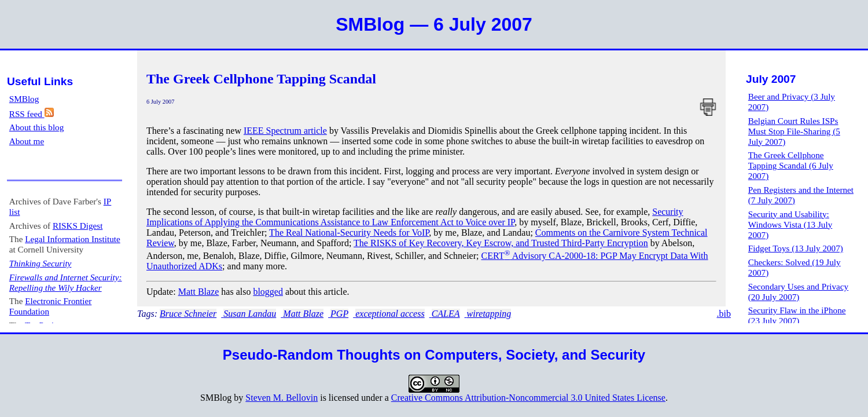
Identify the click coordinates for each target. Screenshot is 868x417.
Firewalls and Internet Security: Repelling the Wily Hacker (66, 282)
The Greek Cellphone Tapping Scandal (261, 79)
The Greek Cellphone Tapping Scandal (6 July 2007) (791, 165)
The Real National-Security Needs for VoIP (349, 233)
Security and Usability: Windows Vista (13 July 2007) (790, 224)
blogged (268, 292)
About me (27, 141)
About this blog (37, 127)
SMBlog (24, 99)
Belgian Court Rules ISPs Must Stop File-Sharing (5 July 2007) (794, 131)
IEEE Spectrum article (285, 131)
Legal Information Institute (72, 239)
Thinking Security (41, 263)
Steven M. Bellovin (282, 398)
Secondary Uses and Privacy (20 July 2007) (798, 292)
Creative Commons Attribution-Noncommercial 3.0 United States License (528, 398)
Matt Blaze (199, 292)
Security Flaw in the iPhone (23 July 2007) (797, 315)
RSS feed (32, 114)
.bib (724, 314)
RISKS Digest (78, 226)
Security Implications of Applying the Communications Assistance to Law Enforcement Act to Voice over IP (415, 217)
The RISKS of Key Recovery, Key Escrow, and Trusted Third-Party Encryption (501, 243)
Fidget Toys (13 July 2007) (796, 248)
